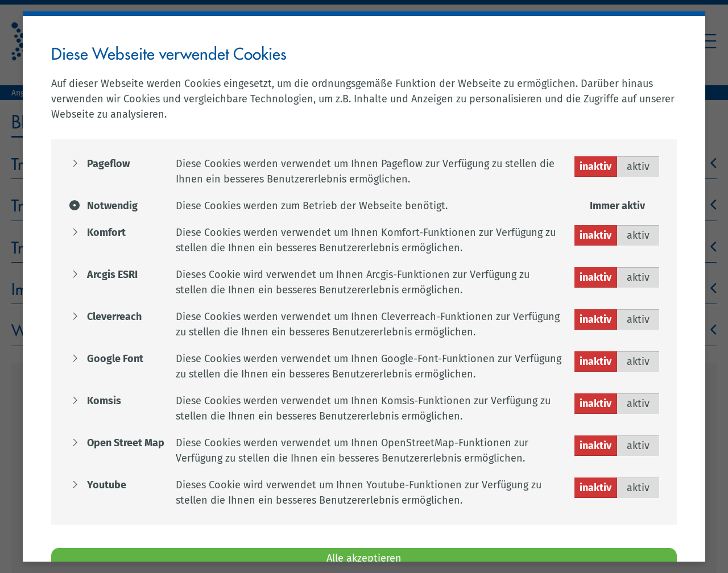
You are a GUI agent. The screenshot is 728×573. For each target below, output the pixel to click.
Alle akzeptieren (364, 558)
